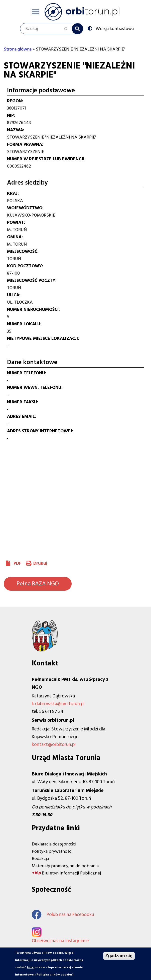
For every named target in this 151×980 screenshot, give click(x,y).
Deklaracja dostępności (54, 844)
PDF (17, 563)
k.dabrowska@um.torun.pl (58, 704)
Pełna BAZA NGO (38, 584)
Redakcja (40, 859)
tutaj (31, 967)
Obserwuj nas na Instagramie (60, 941)
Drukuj (40, 563)
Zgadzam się (119, 956)
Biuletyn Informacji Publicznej (71, 873)
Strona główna (18, 49)
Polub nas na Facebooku (63, 915)
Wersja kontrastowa (114, 28)
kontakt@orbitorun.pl (54, 745)
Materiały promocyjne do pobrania (65, 866)
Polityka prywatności (52, 851)
